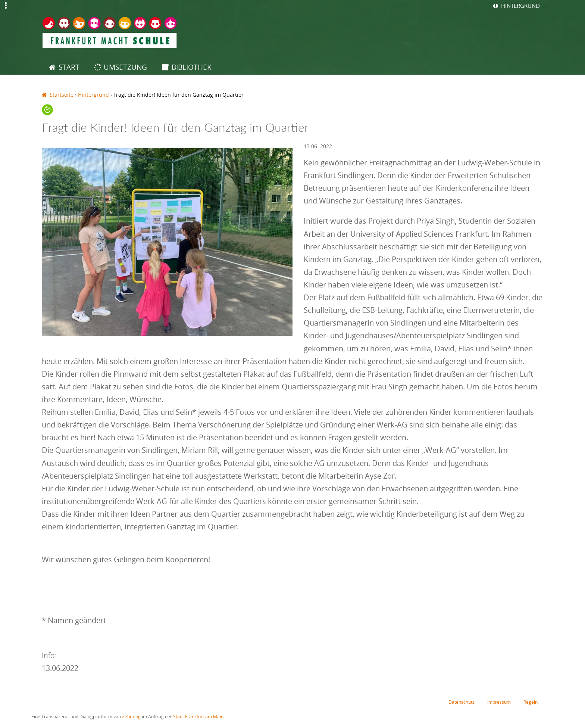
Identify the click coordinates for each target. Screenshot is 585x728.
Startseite (62, 95)
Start (69, 67)
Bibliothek (192, 67)
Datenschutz (458, 702)
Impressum (497, 702)
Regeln (530, 702)
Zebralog (131, 717)
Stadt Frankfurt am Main (198, 717)
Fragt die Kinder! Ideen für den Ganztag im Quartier (179, 95)
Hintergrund (519, 6)
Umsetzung (125, 67)
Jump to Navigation (6, 10)
